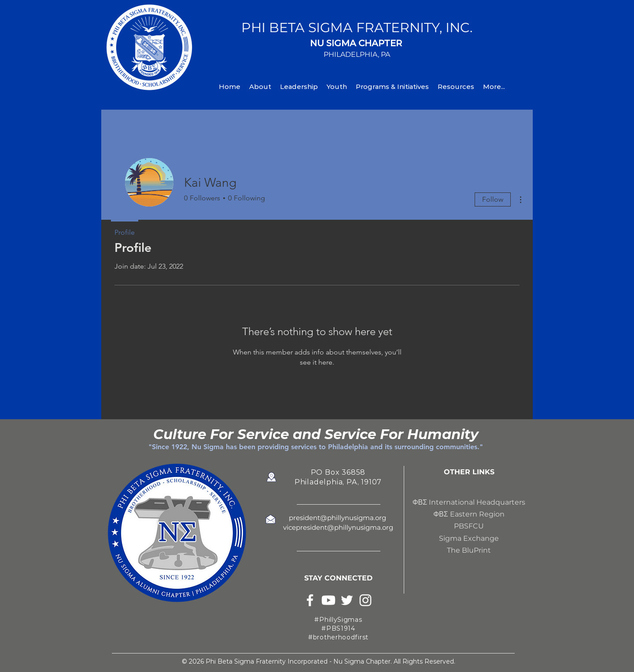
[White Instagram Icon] (365, 600)
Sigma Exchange (469, 538)
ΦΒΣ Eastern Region (469, 514)
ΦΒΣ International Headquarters (469, 502)
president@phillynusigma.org (338, 518)
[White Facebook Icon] (310, 600)
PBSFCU (469, 526)
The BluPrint (469, 550)
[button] (260, 87)
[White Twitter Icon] (347, 600)
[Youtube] (328, 600)
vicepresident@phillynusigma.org (338, 527)
